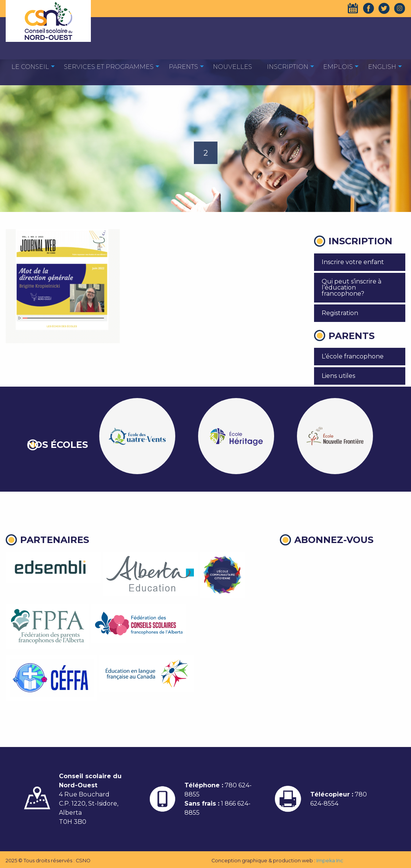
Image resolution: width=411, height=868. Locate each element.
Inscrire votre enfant (353, 262)
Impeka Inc (330, 861)
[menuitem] (30, 66)
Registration (340, 313)
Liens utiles (338, 376)
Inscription (288, 67)
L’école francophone (353, 356)
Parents (183, 67)
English (382, 67)
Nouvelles (232, 67)
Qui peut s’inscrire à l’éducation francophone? (351, 287)
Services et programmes (109, 67)
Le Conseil (30, 67)
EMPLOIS (338, 67)
